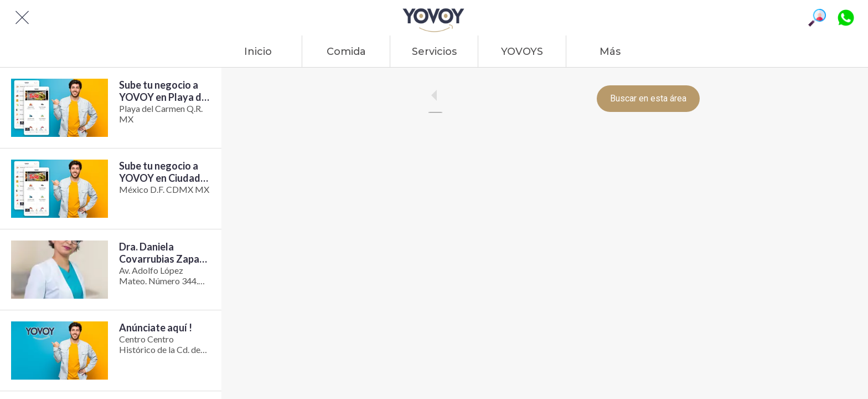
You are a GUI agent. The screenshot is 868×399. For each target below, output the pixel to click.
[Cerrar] (22, 18)
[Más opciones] (610, 51)
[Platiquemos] (846, 18)
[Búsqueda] (817, 18)
